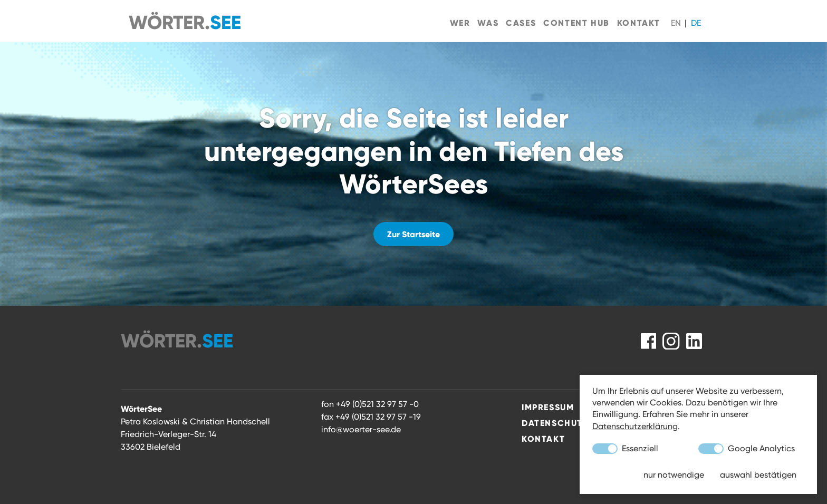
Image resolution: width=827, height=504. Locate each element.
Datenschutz (555, 423)
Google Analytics (747, 449)
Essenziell (625, 449)
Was (488, 23)
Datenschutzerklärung (635, 426)
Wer (460, 23)
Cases (521, 23)
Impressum (548, 407)
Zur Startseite (413, 234)
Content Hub (576, 23)
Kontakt (639, 23)
